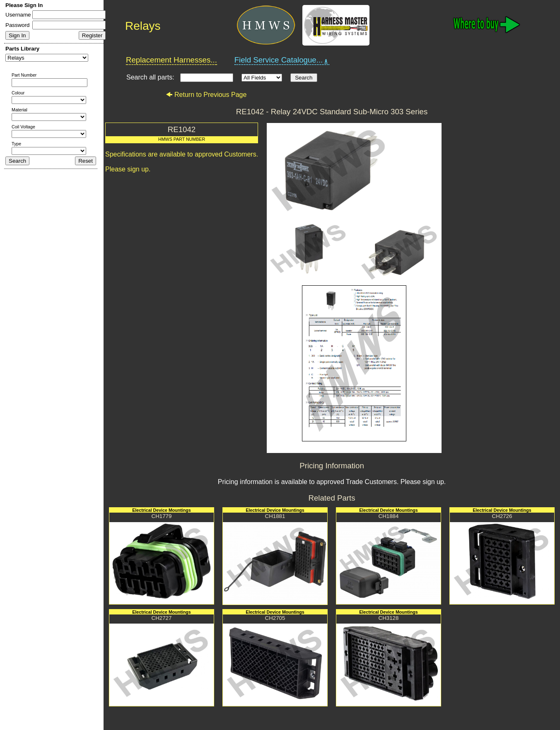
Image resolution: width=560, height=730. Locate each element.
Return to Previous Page (206, 95)
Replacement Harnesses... (171, 60)
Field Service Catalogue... (282, 60)
